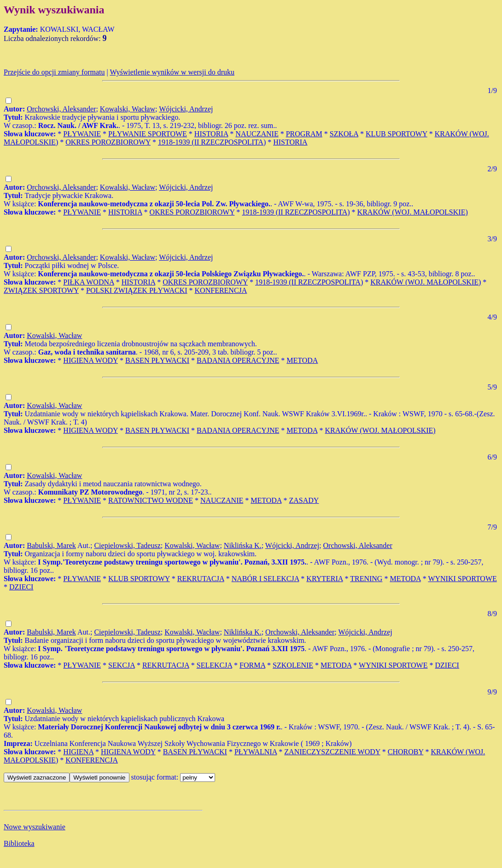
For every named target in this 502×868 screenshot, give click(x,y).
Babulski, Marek (51, 545)
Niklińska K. (243, 545)
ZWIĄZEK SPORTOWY (41, 290)
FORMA (252, 665)
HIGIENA (78, 752)
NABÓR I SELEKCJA (266, 579)
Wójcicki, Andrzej (186, 109)
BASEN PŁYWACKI (157, 360)
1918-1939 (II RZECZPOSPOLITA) (212, 142)
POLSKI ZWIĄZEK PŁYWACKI (137, 290)
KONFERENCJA (221, 290)
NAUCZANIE (257, 134)
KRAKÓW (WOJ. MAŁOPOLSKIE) (413, 212)
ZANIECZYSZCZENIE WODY (332, 752)
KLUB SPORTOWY (397, 134)
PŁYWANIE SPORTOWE (148, 134)
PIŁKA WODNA (88, 282)
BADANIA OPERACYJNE (238, 360)
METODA (302, 360)
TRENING (366, 579)
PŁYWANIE (82, 134)
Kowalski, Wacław (128, 109)
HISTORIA (211, 134)
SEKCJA (122, 665)
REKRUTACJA (201, 579)
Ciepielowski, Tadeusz (127, 545)
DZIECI (21, 587)
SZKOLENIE (293, 665)
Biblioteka (19, 843)
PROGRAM (304, 134)
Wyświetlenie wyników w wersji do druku (172, 72)
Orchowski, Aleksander (61, 109)
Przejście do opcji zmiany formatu (54, 72)
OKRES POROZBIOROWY (108, 142)
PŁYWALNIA (256, 752)
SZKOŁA (344, 134)
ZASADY (304, 500)
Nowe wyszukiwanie (35, 827)
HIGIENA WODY (90, 360)
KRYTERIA (324, 579)
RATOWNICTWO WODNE (151, 500)
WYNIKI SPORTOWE (462, 579)
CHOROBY (406, 752)
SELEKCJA (214, 665)
